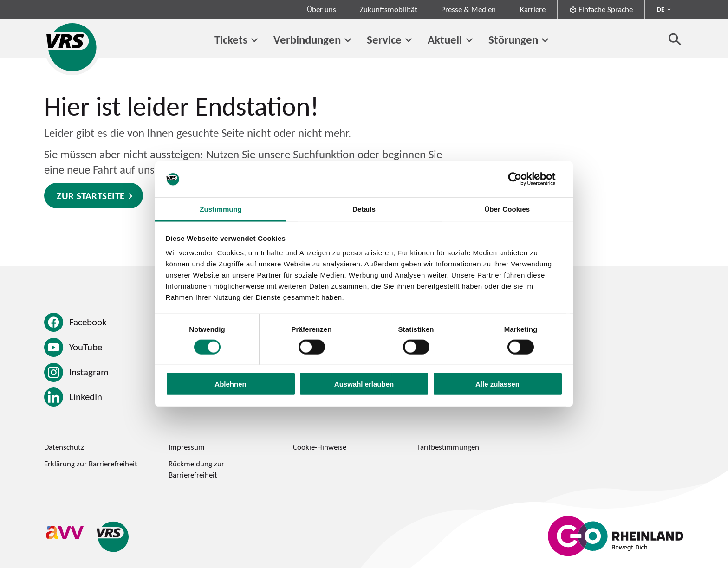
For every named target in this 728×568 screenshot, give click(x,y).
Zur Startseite (91, 196)
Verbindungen (307, 39)
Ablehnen (230, 384)
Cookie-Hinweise (320, 447)
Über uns (322, 9)
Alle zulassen (497, 384)
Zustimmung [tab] (221, 209)
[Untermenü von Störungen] (545, 40)
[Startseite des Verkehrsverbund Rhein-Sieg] (72, 47)
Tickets (231, 39)
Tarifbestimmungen (448, 447)
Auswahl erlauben (364, 384)
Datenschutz (64, 447)
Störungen (513, 39)
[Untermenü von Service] (409, 40)
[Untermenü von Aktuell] (469, 40)
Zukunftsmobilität (389, 9)
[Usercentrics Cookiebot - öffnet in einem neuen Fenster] (522, 179)
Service (384, 39)
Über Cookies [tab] (507, 209)
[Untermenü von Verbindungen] (348, 40)
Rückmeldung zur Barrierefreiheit (196, 469)
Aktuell (445, 39)
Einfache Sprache (601, 9)
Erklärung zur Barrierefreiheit (91, 464)
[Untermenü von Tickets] (254, 40)
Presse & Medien (468, 9)
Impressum (187, 447)
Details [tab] (364, 209)
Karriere (533, 9)
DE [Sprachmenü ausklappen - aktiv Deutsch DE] (661, 9)
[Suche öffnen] (675, 39)
